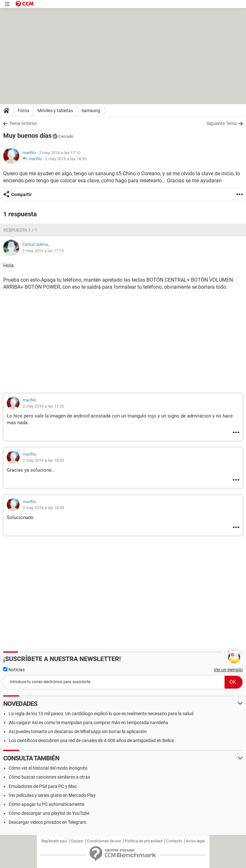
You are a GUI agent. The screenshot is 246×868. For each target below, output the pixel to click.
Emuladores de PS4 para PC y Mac (43, 786)
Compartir (21, 194)
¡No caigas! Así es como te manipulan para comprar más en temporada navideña (88, 723)
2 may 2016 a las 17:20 (43, 406)
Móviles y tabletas (55, 111)
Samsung (91, 111)
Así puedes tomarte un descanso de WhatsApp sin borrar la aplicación (78, 732)
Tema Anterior (23, 123)
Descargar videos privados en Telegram (47, 822)
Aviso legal (196, 841)
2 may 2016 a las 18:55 (66, 159)
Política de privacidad (144, 841)
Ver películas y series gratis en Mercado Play (52, 795)
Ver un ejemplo (228, 670)
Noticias (14, 670)
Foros (23, 111)
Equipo (77, 841)
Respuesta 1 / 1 (20, 230)
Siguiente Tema (222, 123)
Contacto (174, 841)
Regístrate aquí (54, 841)
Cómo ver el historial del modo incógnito (48, 768)
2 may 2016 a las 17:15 (43, 251)
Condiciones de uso (104, 841)
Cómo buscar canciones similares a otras (49, 777)
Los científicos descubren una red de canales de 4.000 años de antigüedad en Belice (91, 740)
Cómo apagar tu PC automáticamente (46, 804)
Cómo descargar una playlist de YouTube (49, 813)
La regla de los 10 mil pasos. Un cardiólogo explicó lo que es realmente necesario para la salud (101, 714)
